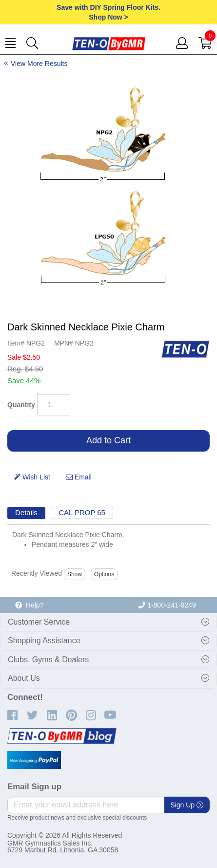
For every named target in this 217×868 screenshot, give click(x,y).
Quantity (21, 405)
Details (26, 512)
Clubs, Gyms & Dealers (48, 660)
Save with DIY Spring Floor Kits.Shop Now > (108, 12)
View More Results (39, 64)
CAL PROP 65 (82, 512)
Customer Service (39, 622)
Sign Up (187, 805)
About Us (24, 678)
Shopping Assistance (44, 640)
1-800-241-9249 (167, 605)
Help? (29, 605)
